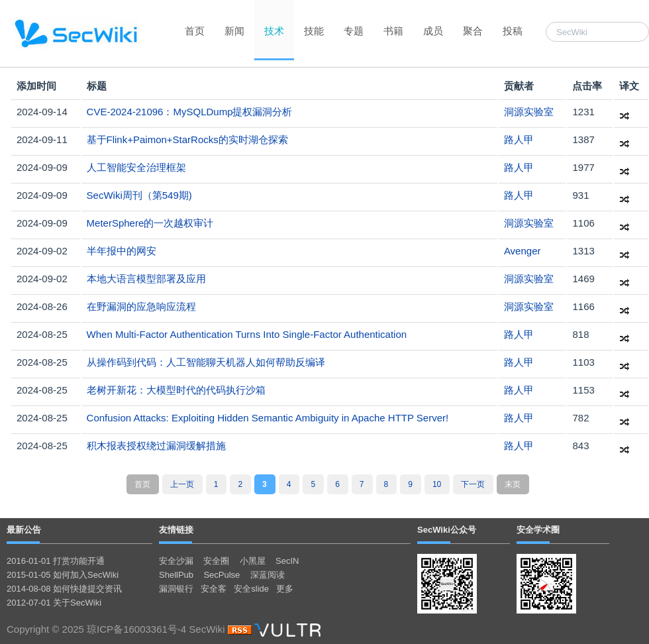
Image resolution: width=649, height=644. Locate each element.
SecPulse (222, 575)
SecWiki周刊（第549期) (139, 195)
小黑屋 (253, 561)
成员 (433, 31)
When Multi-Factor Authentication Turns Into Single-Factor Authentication (247, 334)
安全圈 (216, 561)
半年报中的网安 (122, 251)
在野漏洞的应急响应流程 (141, 306)
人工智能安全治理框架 (136, 167)
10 (437, 484)
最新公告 (24, 530)
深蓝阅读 (268, 575)
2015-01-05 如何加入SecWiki (63, 575)
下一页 (473, 484)
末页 (513, 484)
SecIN (287, 561)
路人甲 (519, 139)
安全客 (214, 589)
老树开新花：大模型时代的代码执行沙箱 (176, 390)
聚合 (473, 31)
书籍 (393, 31)
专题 (354, 31)
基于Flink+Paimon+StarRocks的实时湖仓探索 (187, 139)
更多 (285, 589)
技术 (274, 31)
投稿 (513, 31)
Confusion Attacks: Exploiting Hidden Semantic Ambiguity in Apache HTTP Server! (268, 418)
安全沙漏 (176, 561)
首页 (195, 31)
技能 (314, 31)
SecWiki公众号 (447, 530)
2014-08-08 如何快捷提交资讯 (64, 589)
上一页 (182, 484)
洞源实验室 (529, 112)
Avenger (523, 251)
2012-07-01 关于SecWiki (54, 603)
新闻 (234, 31)
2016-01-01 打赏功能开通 (56, 561)
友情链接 (176, 530)
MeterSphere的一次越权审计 (150, 223)
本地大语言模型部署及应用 (146, 279)
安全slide (251, 589)
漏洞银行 (176, 589)
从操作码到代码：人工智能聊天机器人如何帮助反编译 (206, 362)
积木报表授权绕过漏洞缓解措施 (156, 446)
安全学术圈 (538, 530)
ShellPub (176, 575)
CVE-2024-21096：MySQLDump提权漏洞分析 (190, 112)
